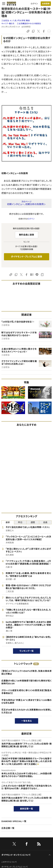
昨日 (20, 522)
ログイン (34, 4)
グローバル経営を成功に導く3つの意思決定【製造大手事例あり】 (26, 692)
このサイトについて (9, 862)
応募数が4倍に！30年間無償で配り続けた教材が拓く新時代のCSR (26, 682)
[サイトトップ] (11, 4)
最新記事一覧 (27, 809)
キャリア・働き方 (8, 24)
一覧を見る (26, 721)
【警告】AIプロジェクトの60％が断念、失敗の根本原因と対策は (26, 672)
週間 (33, 522)
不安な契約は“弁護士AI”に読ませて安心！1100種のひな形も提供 (26, 701)
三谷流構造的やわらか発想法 (29, 24)
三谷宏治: (16, 21)
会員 (45, 522)
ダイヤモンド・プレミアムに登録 (26, 257)
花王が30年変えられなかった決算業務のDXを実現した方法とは (26, 711)
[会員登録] (46, 4)
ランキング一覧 (26, 651)
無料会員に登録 (26, 235)
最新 (8, 522)
